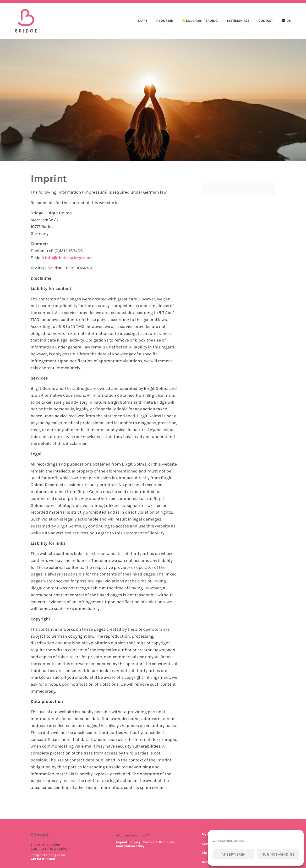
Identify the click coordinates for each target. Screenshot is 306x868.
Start (142, 21)
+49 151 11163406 (43, 859)
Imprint (122, 842)
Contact (266, 21)
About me (165, 21)
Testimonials (238, 21)
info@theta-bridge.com (69, 258)
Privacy (135, 842)
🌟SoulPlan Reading (200, 21)
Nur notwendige (278, 854)
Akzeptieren (234, 854)
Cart (205, 844)
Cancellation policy (130, 846)
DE (289, 21)
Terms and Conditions (159, 842)
